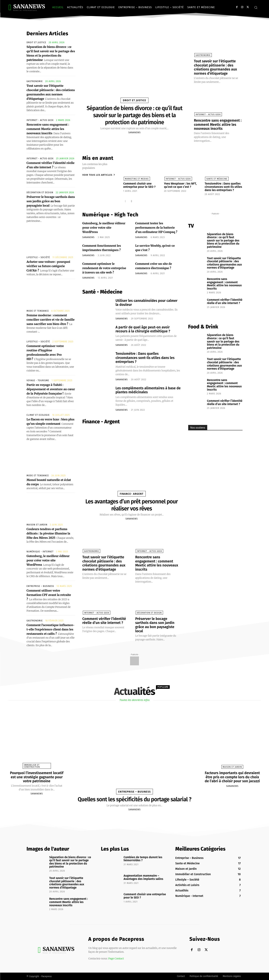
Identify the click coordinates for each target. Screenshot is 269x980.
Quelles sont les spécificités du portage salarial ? (134, 799)
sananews (134, 132)
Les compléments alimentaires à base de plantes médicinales (146, 388)
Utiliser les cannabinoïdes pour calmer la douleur (147, 301)
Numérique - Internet (40, 552)
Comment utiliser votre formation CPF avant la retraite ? (49, 595)
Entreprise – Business (40, 586)
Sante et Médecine (216, 178)
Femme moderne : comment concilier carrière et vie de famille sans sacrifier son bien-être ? (51, 320)
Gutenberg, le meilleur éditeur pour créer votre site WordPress (48, 560)
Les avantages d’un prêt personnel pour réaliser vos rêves (132, 503)
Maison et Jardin (37, 525)
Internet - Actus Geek (40, 120)
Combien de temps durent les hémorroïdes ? (143, 859)
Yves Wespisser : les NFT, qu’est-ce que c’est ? (180, 184)
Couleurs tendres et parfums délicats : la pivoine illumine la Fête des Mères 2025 (48, 533)
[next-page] (131, 200)
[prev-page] (126, 200)
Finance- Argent (132, 492)
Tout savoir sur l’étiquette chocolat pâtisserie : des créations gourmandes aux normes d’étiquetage (216, 67)
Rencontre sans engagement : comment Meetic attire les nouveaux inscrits (48, 129)
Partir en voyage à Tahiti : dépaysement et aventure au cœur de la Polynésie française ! (51, 389)
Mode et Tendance (38, 311)
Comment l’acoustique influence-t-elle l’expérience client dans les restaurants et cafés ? (51, 629)
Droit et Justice (37, 42)
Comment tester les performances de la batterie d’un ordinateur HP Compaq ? (156, 226)
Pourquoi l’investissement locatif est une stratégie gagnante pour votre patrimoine (37, 777)
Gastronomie (35, 81)
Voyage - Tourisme (38, 380)
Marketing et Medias (136, 178)
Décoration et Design (40, 192)
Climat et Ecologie (38, 415)
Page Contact (116, 958)
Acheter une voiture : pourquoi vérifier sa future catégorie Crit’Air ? (48, 266)
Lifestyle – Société (38, 257)
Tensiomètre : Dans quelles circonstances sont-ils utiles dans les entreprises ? (223, 186)
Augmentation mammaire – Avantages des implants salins (143, 877)
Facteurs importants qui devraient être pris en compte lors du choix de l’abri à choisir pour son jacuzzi (232, 777)
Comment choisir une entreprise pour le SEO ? (139, 184)
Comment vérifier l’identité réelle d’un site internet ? (105, 618)
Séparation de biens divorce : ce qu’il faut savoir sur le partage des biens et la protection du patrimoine (134, 115)
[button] (256, 7)
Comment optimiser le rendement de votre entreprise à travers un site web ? (104, 267)
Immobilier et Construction (32, 766)
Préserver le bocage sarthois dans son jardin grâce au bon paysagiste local (51, 201)
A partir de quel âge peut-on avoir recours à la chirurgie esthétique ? (144, 328)
